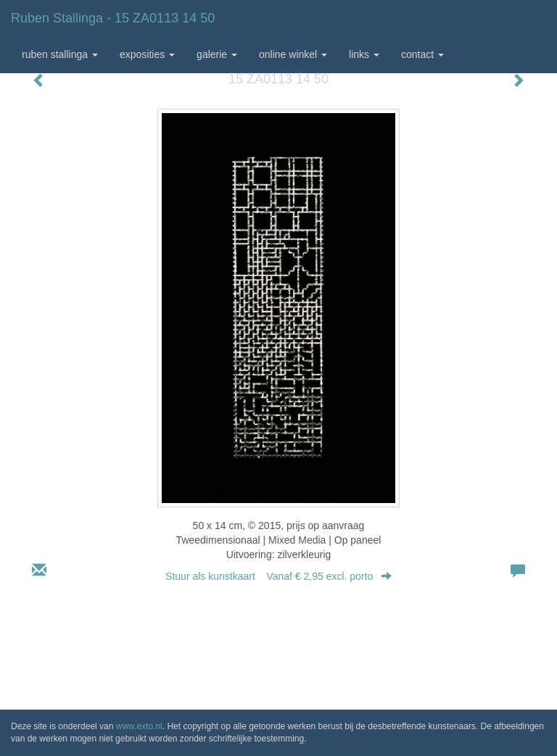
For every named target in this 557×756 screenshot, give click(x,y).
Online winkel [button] (293, 54)
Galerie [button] (217, 54)
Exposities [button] (147, 54)
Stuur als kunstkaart (278, 576)
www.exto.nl (139, 726)
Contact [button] (422, 54)
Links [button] (364, 54)
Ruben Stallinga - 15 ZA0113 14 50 (113, 18)
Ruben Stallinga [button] (60, 54)
